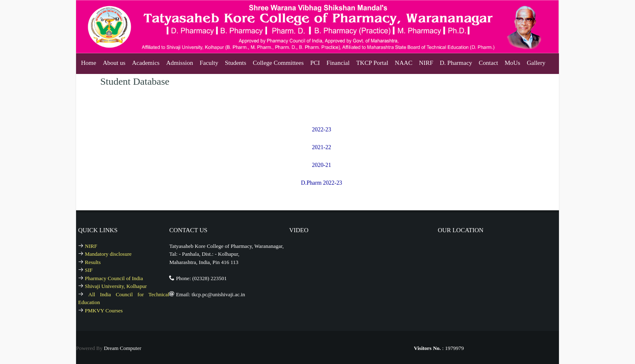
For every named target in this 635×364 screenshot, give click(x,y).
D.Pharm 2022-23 (322, 182)
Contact (488, 63)
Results (93, 261)
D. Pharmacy (456, 63)
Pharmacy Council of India (114, 277)
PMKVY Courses (104, 309)
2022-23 (321, 130)
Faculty (209, 63)
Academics (146, 63)
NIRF (426, 63)
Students (236, 63)
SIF (89, 269)
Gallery (536, 63)
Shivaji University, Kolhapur (116, 285)
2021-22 (321, 147)
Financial (338, 63)
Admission (180, 63)
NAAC (404, 63)
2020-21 (321, 164)
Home (89, 63)
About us (114, 63)
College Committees (278, 63)
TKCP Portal (372, 63)
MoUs (513, 63)
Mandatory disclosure (108, 253)
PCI (315, 63)
